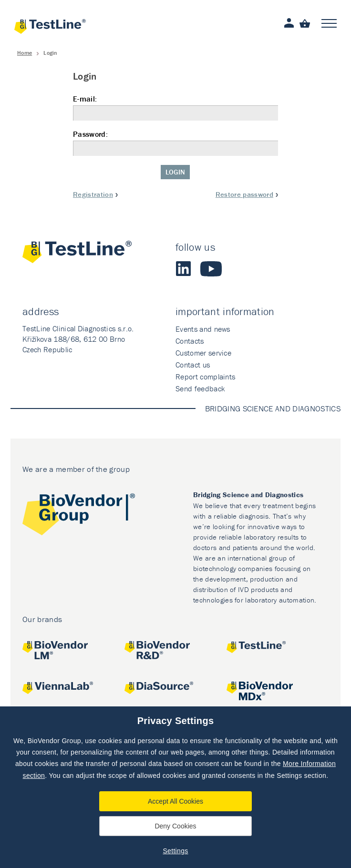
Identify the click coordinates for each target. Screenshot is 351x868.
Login (175, 172)
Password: (175, 143)
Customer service (203, 353)
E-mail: (175, 107)
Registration (93, 194)
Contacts (190, 341)
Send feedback (200, 388)
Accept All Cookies (175, 801)
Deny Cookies (175, 826)
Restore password (244, 194)
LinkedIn (183, 269)
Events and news (203, 329)
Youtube (211, 269)
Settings (175, 851)
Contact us (193, 365)
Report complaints (205, 377)
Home (25, 53)
